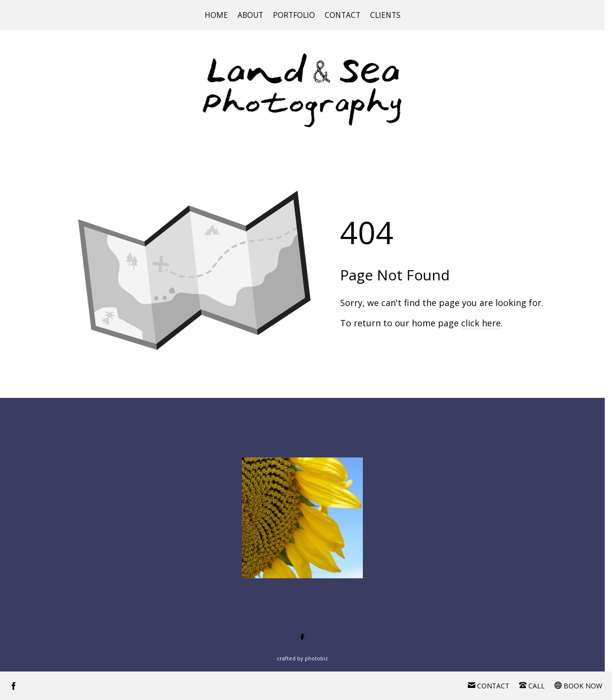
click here (481, 323)
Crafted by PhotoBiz (302, 658)
